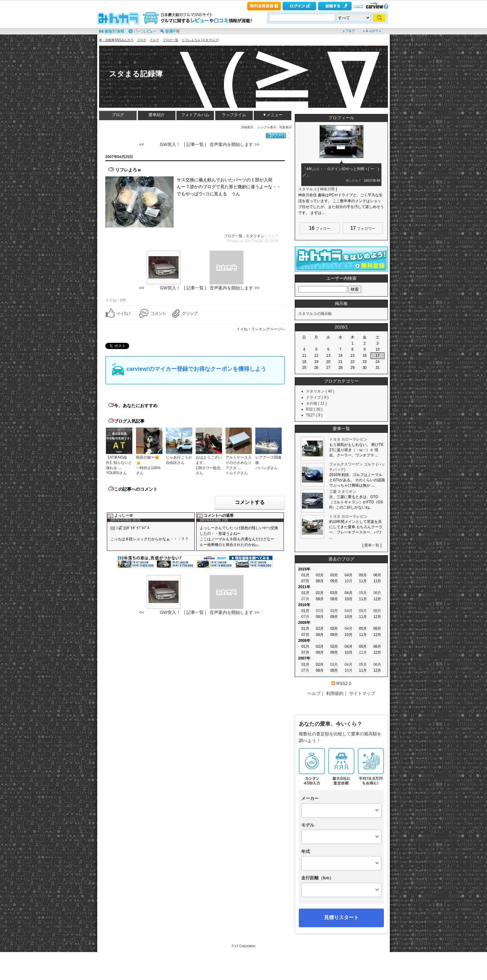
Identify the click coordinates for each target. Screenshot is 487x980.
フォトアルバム (195, 115)
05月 (363, 593)
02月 (320, 611)
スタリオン (255, 236)
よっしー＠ (124, 515)
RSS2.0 (344, 683)
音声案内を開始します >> (234, 144)
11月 (363, 652)
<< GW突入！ (160, 144)
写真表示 (285, 127)
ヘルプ (359, 6)
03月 (334, 611)
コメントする (250, 502)
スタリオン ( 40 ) (320, 391)
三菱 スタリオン (343, 492)
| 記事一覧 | (195, 144)
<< (331, 327)
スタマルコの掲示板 (315, 314)
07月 (305, 599)
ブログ (142, 40)
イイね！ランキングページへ (261, 329)
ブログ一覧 (171, 40)
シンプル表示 (267, 127)
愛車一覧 (372, 545)
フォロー (320, 228)
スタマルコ (307, 189)
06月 (377, 593)
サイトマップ (362, 693)
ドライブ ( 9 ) (317, 397)
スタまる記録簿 (136, 74)
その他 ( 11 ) (316, 403)
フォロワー (363, 228)
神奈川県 (327, 189)
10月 (348, 581)
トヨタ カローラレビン (348, 439)
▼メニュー (273, 115)
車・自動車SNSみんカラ (116, 40)
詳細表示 (247, 127)
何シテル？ (353, 181)
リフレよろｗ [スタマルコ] (200, 40)
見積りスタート (341, 917)
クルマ (154, 40)
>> (352, 327)
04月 (348, 611)
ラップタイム (234, 115)
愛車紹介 (157, 115)
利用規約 (335, 693)
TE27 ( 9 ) (314, 415)
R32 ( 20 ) (314, 409)
